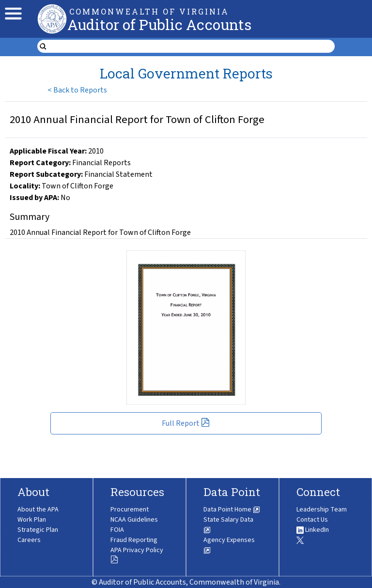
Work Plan (32, 520)
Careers (29, 540)
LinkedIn (313, 530)
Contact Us (312, 520)
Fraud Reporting (134, 540)
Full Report (186, 423)
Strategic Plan (38, 530)
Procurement (130, 510)
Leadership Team (322, 510)
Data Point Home (232, 510)
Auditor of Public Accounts (159, 24)
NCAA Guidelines (134, 520)
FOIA (117, 530)
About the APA (38, 510)
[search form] (192, 46)
